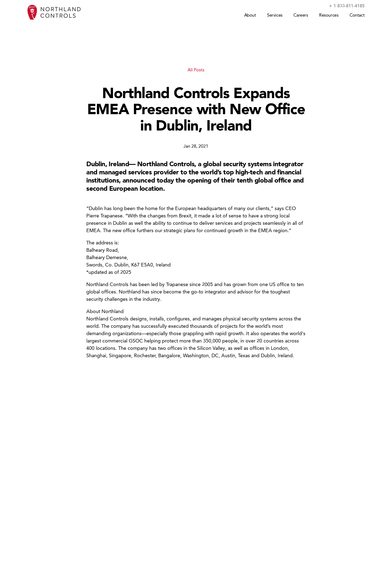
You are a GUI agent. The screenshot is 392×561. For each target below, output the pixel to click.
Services (275, 16)
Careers (301, 16)
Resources (329, 16)
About (250, 16)
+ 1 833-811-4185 (347, 6)
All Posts (196, 70)
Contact (357, 16)
